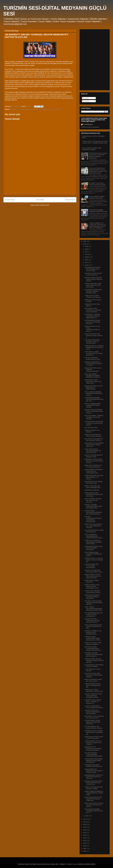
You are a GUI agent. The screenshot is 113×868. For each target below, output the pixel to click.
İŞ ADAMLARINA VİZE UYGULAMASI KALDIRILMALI (91, 566)
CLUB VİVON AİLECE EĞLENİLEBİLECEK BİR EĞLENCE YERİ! (93, 451)
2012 (85, 241)
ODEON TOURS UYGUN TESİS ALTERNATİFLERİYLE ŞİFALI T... (92, 329)
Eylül (87, 260)
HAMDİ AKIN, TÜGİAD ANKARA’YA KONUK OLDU (94, 690)
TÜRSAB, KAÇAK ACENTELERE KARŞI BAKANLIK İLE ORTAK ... (93, 638)
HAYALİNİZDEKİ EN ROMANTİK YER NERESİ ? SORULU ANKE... (94, 771)
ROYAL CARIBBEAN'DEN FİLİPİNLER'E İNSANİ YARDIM (93, 405)
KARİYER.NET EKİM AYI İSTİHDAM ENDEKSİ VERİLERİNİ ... (92, 597)
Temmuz (88, 254)
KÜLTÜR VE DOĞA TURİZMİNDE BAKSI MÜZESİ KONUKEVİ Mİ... (93, 649)
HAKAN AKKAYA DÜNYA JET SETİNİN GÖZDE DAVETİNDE (94, 548)
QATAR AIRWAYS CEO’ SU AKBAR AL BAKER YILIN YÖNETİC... (93, 743)
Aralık (87, 816)
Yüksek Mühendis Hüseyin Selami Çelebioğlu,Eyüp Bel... (93, 685)
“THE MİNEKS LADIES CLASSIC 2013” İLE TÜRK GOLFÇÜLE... (93, 353)
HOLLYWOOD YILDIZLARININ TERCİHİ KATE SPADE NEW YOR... (94, 445)
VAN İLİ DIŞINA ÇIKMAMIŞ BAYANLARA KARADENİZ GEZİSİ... (93, 394)
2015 (85, 822)
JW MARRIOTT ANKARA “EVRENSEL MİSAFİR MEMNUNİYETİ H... (92, 316)
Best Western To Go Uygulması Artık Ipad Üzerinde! (94, 717)
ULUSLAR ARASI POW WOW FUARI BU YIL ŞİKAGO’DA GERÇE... (94, 423)
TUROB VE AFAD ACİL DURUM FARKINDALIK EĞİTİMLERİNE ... (92, 712)
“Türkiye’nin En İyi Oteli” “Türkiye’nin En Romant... (93, 296)
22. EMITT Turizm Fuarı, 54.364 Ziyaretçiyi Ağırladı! (97, 184)
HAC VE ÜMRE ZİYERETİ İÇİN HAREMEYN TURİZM (92, 149)
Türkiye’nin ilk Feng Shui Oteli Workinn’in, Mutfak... (94, 788)
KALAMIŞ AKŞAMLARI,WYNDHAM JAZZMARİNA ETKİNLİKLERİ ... (93, 519)
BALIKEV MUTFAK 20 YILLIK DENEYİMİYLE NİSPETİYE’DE (94, 388)
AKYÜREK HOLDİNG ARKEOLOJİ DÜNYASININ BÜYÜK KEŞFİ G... (93, 655)
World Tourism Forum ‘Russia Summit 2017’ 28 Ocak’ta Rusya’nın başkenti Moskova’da (98, 156)
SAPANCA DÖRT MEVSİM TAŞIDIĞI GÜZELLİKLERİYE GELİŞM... (94, 661)
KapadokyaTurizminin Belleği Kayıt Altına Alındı (93, 482)
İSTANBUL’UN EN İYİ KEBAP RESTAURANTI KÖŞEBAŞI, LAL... (94, 732)
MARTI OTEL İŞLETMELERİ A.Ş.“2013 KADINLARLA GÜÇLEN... (93, 526)
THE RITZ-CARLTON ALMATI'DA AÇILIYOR (92, 359)
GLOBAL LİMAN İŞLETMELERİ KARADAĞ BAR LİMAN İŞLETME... (93, 512)
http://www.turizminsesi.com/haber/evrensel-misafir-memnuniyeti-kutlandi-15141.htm (36, 109)
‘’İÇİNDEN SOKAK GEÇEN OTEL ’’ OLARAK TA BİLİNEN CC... (93, 702)
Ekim (87, 262)
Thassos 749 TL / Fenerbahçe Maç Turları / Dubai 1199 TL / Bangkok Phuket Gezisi (95, 142)
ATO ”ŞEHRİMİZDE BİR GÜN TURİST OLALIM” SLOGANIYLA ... (94, 615)
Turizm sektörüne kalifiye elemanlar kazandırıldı (97, 197)
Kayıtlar (85, 98)
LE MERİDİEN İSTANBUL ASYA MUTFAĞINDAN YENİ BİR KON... (94, 399)
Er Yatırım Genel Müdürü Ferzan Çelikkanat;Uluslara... (94, 707)
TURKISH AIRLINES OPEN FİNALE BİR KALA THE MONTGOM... (93, 285)
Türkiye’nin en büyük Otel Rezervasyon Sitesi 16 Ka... (94, 571)
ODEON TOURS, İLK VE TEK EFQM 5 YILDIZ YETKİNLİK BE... (94, 560)
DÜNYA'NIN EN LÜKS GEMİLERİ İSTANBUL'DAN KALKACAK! (94, 495)
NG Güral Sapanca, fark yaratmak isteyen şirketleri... (94, 727)
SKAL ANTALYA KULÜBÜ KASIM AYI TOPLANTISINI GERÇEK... (93, 675)
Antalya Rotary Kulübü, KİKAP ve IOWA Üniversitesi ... (94, 738)
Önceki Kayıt (70, 200)
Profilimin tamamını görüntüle (90, 127)
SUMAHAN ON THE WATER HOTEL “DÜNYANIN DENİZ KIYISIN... (94, 411)
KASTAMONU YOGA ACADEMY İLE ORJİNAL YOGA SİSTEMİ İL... (93, 310)
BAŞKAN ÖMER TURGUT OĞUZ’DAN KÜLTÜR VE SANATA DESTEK (93, 576)
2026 (85, 851)
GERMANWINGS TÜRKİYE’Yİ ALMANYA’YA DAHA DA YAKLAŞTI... (94, 777)
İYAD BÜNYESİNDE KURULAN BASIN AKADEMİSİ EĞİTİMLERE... (94, 755)
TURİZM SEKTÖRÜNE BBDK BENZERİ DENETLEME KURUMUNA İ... (94, 761)
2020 (85, 835)
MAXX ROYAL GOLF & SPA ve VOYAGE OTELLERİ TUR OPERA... (94, 805)
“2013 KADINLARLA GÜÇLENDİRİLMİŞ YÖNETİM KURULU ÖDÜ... (94, 536)
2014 (85, 819)
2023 (85, 843)
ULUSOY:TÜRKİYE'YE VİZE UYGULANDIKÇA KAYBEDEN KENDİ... (93, 696)
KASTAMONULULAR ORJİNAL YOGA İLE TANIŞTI (94, 666)
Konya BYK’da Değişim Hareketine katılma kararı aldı (98, 211)
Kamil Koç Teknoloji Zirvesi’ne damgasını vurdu (94, 456)
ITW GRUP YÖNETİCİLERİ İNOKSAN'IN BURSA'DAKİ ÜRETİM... (93, 603)
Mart (86, 252)
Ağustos (87, 257)
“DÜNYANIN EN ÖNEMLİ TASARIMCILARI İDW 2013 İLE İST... (94, 811)
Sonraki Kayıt (10, 200)
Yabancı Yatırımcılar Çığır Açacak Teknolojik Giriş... (93, 487)
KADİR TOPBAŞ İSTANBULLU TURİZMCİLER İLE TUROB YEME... (94, 793)
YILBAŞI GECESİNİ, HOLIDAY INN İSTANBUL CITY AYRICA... (94, 477)
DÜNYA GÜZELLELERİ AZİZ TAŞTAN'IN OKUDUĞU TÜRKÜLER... (93, 799)
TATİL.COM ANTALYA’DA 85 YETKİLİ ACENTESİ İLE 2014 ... (93, 627)
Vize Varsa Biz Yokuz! (91, 428)
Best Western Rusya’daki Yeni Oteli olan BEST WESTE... (94, 440)
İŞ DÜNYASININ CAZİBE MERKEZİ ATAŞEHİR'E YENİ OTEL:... (92, 722)
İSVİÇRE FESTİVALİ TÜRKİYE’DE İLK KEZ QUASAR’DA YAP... (92, 621)
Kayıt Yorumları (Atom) (42, 205)
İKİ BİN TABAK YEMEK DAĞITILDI (92, 581)
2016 (85, 824)
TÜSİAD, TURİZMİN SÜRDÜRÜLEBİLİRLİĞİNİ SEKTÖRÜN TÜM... (93, 506)
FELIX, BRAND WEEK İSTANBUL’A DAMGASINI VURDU (93, 554)
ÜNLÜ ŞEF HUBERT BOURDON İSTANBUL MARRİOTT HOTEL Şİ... (93, 376)
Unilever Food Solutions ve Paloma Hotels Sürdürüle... (93, 435)
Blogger (75, 864)
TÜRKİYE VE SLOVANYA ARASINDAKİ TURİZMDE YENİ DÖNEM (93, 542)
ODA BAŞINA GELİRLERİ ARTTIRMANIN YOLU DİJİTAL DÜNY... (92, 269)
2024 (85, 846)
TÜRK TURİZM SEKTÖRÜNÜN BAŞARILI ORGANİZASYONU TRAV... (94, 609)
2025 (85, 849)
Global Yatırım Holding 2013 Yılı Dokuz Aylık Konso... (93, 466)
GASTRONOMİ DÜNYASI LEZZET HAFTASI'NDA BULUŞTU (92, 322)
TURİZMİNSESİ (88, 124)
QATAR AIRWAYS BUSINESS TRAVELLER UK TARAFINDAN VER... (94, 471)
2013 (85, 244)
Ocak (87, 246)
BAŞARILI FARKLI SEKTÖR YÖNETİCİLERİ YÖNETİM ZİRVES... (93, 279)
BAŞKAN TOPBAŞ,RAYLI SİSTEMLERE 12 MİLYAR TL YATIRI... (93, 364)
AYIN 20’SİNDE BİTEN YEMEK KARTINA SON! (94, 531)
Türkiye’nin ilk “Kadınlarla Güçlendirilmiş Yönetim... (93, 592)
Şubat (87, 249)
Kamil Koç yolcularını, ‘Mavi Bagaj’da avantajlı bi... (93, 643)
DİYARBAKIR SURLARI (92, 490)
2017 (85, 827)
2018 (85, 830)
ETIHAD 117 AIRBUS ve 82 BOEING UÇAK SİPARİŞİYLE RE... (93, 632)
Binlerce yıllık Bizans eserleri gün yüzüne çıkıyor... (93, 680)
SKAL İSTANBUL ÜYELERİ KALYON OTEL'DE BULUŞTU (93, 500)
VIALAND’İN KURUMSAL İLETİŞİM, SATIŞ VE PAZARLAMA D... (92, 342)
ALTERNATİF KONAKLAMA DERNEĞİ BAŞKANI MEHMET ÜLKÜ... (93, 291)
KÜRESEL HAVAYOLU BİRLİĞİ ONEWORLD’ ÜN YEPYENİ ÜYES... (94, 347)
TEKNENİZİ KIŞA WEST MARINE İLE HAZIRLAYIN (93, 766)
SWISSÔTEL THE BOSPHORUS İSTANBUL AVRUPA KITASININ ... (93, 749)
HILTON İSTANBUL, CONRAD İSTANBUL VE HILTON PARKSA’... (94, 417)
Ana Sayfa (40, 200)
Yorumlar (86, 101)
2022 (85, 841)
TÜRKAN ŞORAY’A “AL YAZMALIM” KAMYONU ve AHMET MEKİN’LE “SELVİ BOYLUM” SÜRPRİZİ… (98, 226)
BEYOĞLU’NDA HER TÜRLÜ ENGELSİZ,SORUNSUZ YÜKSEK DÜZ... (93, 783)
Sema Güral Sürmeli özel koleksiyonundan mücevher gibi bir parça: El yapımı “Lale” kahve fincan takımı (98, 171)
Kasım (87, 265)
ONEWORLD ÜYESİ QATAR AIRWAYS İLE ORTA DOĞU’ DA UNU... (94, 461)
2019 (85, 833)
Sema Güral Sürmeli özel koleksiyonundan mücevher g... (94, 336)
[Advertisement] (40, 180)
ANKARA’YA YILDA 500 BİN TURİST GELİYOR (93, 274)
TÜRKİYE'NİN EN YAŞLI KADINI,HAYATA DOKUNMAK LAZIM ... (92, 586)
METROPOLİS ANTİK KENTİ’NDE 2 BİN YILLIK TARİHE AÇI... (93, 382)
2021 (85, 838)
